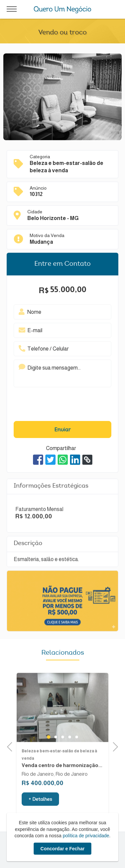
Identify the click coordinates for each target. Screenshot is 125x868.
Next (113, 746)
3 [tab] (62, 750)
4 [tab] (69, 750)
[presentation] (54, 406)
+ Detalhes (40, 813)
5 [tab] (76, 750)
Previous (12, 746)
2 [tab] (55, 750)
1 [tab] (49, 750)
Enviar (62, 430)
